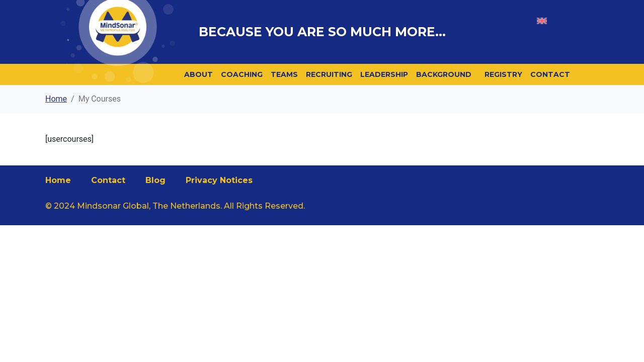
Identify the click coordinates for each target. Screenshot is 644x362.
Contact (550, 74)
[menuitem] (556, 21)
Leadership (384, 74)
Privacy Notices (219, 180)
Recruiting (329, 74)
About (198, 74)
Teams (284, 74)
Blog (155, 180)
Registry (503, 74)
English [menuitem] (563, 21)
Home (58, 180)
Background (444, 74)
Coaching (242, 74)
